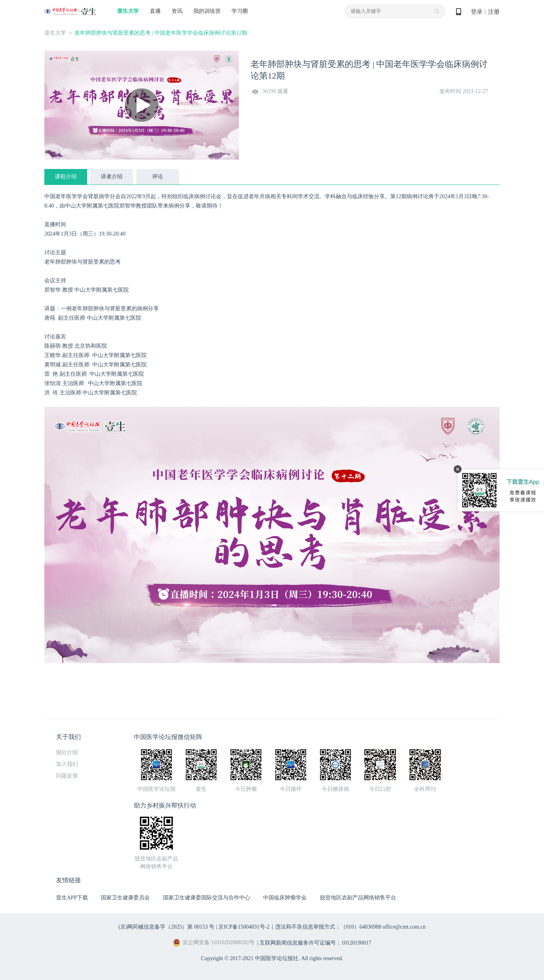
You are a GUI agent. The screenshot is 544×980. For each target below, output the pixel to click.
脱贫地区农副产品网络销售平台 (358, 898)
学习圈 (240, 11)
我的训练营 (207, 11)
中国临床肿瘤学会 (285, 898)
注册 (494, 12)
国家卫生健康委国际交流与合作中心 (207, 898)
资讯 (177, 11)
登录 (477, 12)
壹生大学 (128, 11)
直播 (155, 11)
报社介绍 (67, 752)
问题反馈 (67, 776)
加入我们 (67, 764)
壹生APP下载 (72, 898)
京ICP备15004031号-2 (244, 927)
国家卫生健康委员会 (125, 898)
